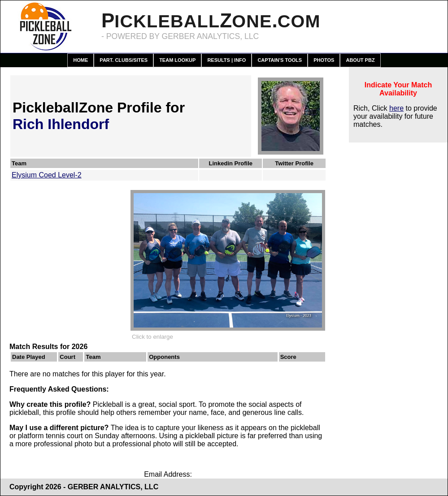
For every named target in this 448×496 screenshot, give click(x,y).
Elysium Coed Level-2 (47, 175)
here (396, 108)
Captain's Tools (280, 60)
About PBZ (360, 60)
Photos (324, 60)
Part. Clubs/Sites (124, 60)
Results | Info (226, 60)
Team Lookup (177, 60)
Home (80, 60)
